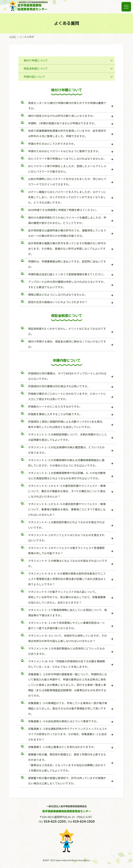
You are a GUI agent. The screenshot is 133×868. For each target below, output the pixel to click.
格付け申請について (36, 60)
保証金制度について (36, 68)
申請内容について (34, 77)
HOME (13, 37)
